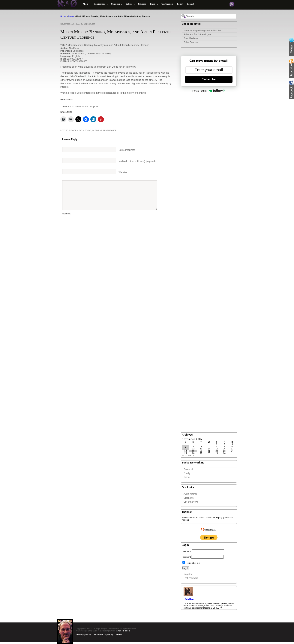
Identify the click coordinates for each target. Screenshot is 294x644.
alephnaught (89, 24)
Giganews (189, 498)
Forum (180, 4)
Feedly (187, 473)
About (86, 4)
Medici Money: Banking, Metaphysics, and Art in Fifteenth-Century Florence (108, 45)
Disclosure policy (104, 635)
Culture (129, 4)
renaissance (110, 130)
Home (63, 16)
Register (188, 574)
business (97, 130)
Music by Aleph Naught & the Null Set (202, 31)
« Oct (184, 455)
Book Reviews (191, 38)
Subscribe (209, 79)
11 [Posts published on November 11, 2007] (186, 449)
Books (71, 16)
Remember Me (191, 563)
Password (186, 557)
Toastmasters (167, 4)
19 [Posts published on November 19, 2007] (193, 451)
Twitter (187, 477)
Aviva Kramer (190, 494)
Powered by (209, 91)
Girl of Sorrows (191, 502)
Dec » (191, 455)
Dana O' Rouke (205, 518)
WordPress (124, 631)
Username (186, 551)
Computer (116, 4)
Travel (153, 4)
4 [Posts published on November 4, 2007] (186, 446)
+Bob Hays (189, 599)
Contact (190, 4)
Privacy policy (83, 635)
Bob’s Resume (191, 42)
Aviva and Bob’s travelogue (197, 34)
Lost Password (191, 578)
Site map (142, 4)
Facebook (189, 469)
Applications (100, 4)
